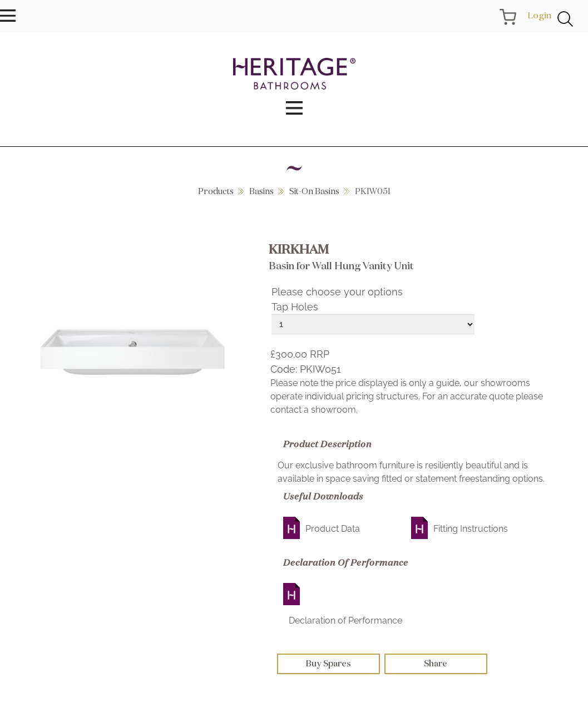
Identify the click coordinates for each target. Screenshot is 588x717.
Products (216, 191)
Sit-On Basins (314, 191)
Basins (261, 191)
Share (436, 663)
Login (539, 15)
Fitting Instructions (471, 529)
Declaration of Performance (345, 620)
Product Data (333, 529)
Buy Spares (328, 663)
